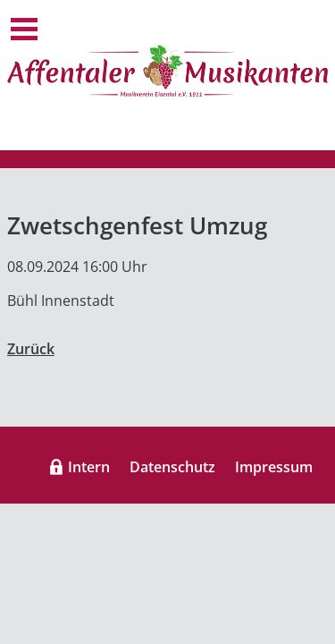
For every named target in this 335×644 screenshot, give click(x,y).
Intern (89, 467)
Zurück (31, 349)
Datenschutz (172, 467)
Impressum (274, 467)
